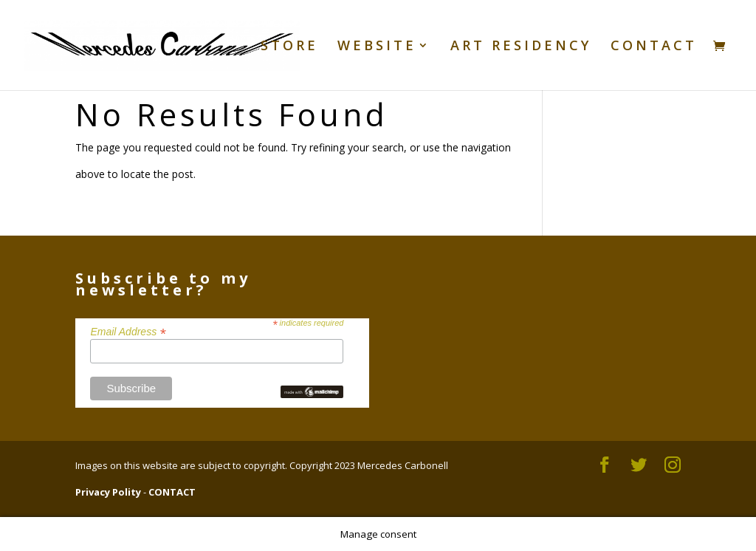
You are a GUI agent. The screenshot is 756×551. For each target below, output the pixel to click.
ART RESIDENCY (521, 47)
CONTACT (654, 47)
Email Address (128, 331)
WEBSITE (377, 47)
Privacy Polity (108, 492)
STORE (289, 47)
